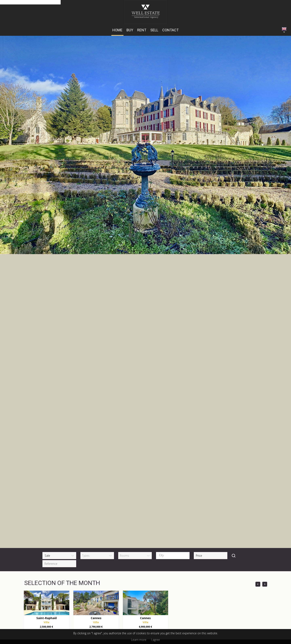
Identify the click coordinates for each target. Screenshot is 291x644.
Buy (130, 30)
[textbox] (174, 433)
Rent (142, 30)
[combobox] (173, 433)
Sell (154, 30)
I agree (156, 640)
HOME (117, 30)
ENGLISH (284, 29)
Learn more (139, 640)
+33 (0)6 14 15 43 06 (89, 564)
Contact (170, 30)
